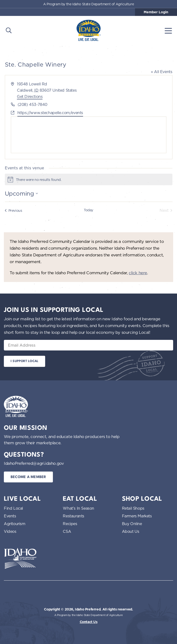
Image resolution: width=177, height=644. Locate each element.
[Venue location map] (89, 135)
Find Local (13, 508)
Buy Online (132, 524)
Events (10, 516)
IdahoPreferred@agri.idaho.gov (34, 463)
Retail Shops (133, 508)
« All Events (162, 72)
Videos (10, 531)
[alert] (89, 179)
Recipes (70, 524)
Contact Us (89, 622)
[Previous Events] (14, 210)
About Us (131, 531)
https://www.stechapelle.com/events (50, 113)
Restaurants (74, 516)
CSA (67, 531)
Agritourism (15, 524)
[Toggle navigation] (168, 30)
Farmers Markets (137, 516)
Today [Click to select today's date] (88, 210)
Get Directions (30, 96)
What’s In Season (78, 508)
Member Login (156, 12)
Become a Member (28, 477)
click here (138, 273)
